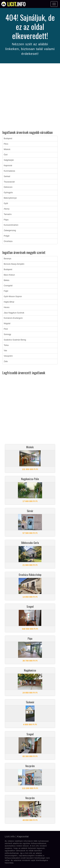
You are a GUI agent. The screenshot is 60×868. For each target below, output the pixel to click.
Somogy (8, 334)
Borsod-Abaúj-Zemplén (14, 264)
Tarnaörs (8, 214)
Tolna (6, 345)
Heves (7, 307)
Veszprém (8, 356)
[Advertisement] (30, 97)
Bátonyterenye (10, 198)
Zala (6, 361)
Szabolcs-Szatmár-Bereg (15, 340)
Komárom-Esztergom (13, 318)
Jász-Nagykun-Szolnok (14, 313)
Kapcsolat (23, 836)
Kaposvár (8, 166)
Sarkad (7, 176)
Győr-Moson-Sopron (13, 296)
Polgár (7, 236)
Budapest (8, 138)
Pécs (6, 144)
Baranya (8, 259)
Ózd (6, 155)
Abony (7, 209)
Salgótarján (9, 160)
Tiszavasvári (9, 182)
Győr (6, 203)
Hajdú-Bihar (9, 302)
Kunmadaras (10, 171)
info (16, 4)
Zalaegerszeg (10, 230)
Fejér (6, 291)
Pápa (6, 220)
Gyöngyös (8, 193)
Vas (6, 351)
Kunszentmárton (11, 225)
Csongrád (8, 286)
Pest (6, 329)
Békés (7, 280)
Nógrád (7, 324)
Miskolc (7, 149)
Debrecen (8, 187)
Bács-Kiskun (9, 275)
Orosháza (8, 241)
